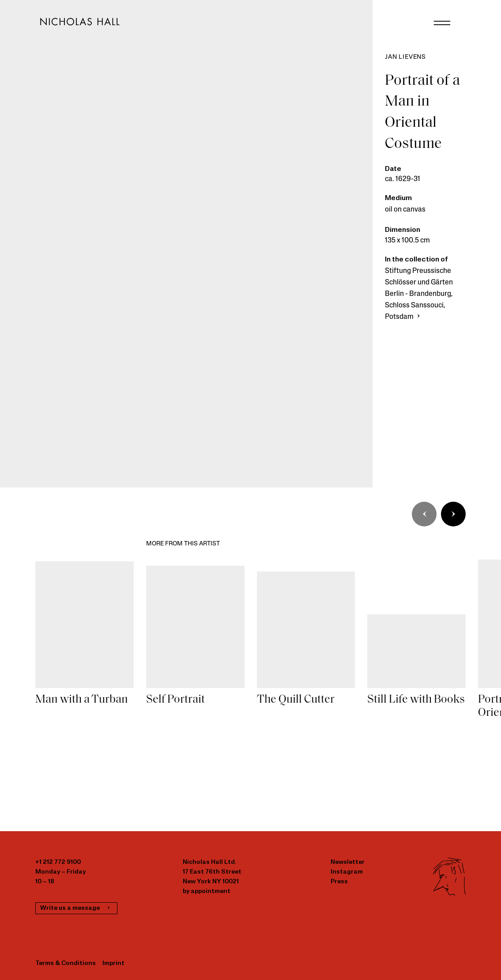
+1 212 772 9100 (58, 862)
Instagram (347, 872)
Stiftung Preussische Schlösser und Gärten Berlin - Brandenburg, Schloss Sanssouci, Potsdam (419, 294)
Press (339, 882)
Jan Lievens (405, 57)
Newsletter (348, 862)
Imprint (113, 963)
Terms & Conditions (66, 963)
